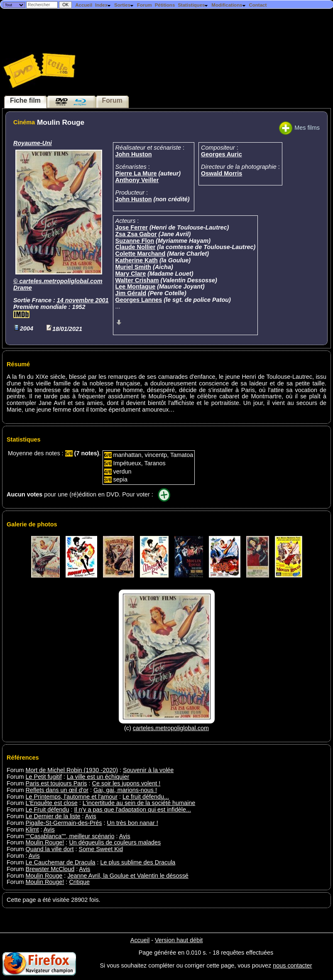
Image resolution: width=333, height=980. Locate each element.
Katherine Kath (137, 260)
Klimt (32, 829)
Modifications (229, 5)
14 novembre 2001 (83, 300)
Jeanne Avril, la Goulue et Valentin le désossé (128, 876)
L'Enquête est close (52, 803)
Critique (79, 882)
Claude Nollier (136, 247)
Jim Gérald (131, 293)
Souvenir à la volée (148, 770)
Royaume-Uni (33, 143)
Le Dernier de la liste (53, 816)
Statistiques (193, 5)
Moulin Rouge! (45, 842)
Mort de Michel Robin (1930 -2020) (72, 770)
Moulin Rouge (44, 876)
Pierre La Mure (136, 173)
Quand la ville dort (50, 849)
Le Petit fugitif (44, 777)
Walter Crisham (137, 280)
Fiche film (25, 100)
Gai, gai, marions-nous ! (125, 790)
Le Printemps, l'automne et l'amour (72, 797)
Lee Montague (136, 286)
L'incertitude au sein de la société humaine (139, 803)
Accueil (84, 5)
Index (103, 5)
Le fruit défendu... (146, 797)
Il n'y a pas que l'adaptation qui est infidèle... (132, 810)
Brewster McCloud (50, 869)
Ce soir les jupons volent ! (126, 783)
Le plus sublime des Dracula (138, 862)
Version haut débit (179, 940)
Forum (144, 5)
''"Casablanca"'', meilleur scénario (70, 836)
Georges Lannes (139, 300)
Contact (258, 5)
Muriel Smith (133, 267)
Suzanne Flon (135, 241)
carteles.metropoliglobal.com (61, 281)
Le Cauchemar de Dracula (61, 862)
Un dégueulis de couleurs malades (115, 842)
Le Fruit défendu (48, 810)
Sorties (124, 5)
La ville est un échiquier (98, 777)
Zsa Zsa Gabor (136, 234)
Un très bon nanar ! (133, 823)
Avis (91, 816)
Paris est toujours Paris (56, 783)
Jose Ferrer (132, 227)
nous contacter (292, 965)
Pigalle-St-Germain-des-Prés (64, 823)
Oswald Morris (222, 173)
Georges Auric (222, 154)
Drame (23, 288)
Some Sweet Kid (101, 849)
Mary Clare (131, 274)
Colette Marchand (141, 254)
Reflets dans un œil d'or (57, 790)
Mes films (299, 128)
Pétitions (165, 5)
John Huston (134, 154)
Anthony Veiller (137, 180)
